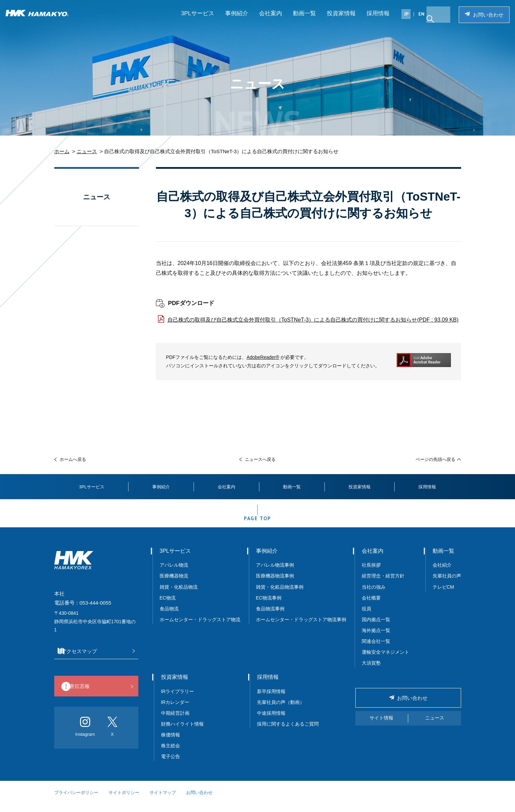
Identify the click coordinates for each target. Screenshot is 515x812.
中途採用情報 (271, 721)
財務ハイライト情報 (185, 732)
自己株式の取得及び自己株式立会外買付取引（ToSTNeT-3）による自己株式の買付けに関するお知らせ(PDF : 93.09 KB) (313, 320)
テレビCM (443, 595)
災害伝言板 (94, 695)
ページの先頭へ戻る (435, 459)
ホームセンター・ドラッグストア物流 (200, 627)
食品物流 (169, 616)
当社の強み (374, 595)
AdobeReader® (263, 357)
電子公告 (171, 764)
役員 (367, 616)
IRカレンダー (175, 710)
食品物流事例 (270, 616)
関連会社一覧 (376, 649)
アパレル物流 (174, 573)
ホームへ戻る (73, 459)
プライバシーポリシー (76, 800)
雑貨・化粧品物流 (179, 595)
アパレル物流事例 (275, 573)
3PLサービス (196, 19)
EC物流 (168, 606)
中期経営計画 (175, 721)
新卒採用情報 (271, 699)
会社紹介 (442, 573)
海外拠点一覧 (376, 638)
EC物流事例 (269, 606)
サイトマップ (163, 800)
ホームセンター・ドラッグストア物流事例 (301, 627)
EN (420, 19)
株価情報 (171, 743)
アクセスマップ (94, 659)
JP (405, 19)
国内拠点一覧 (376, 627)
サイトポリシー (124, 800)
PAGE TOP (257, 523)
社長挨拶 (371, 573)
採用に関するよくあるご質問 (288, 732)
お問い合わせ (483, 20)
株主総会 (171, 753)
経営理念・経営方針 (383, 584)
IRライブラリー (178, 699)
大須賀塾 (371, 671)
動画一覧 (303, 19)
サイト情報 (381, 726)
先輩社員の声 (447, 584)
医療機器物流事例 (275, 584)
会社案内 (269, 19)
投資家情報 (340, 19)
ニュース (87, 151)
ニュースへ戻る (260, 459)
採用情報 (377, 19)
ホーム (62, 151)
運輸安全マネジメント (385, 660)
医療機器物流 (174, 584)
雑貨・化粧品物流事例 (280, 595)
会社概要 (371, 606)
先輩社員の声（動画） (281, 710)
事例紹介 (235, 19)
